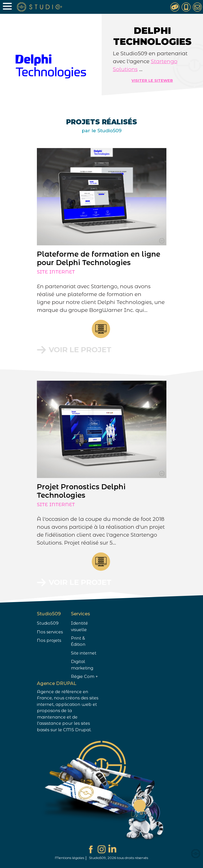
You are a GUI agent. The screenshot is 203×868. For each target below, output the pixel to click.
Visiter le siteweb (152, 80)
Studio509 (48, 623)
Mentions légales (70, 858)
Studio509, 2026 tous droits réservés (119, 858)
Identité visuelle (79, 626)
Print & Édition (78, 641)
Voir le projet (80, 350)
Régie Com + (84, 677)
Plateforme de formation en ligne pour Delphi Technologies (99, 258)
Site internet (56, 272)
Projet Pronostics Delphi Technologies (84, 491)
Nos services (50, 632)
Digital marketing (82, 665)
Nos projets (49, 640)
